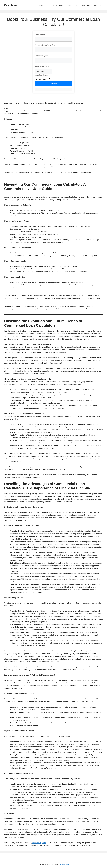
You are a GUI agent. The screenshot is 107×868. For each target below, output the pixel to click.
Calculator (11, 5)
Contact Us (86, 5)
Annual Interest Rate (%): (45, 45)
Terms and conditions (57, 5)
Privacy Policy (73, 5)
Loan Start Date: (41, 75)
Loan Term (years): (42, 56)
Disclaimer (42, 5)
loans (44, 843)
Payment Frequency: (43, 67)
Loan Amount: (40, 34)
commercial (37, 843)
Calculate (54, 83)
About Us (97, 5)
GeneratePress (64, 865)
